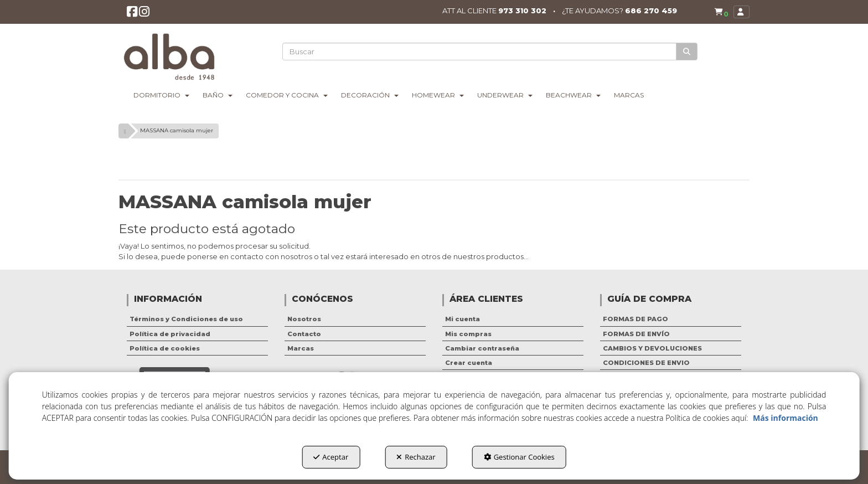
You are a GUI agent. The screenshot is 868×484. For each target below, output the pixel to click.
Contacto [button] (304, 334)
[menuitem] (719, 12)
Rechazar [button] (416, 457)
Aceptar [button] (331, 457)
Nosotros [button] (304, 319)
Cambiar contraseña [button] (482, 348)
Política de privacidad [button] (170, 334)
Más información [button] (786, 418)
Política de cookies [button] (165, 348)
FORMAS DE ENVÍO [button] (636, 334)
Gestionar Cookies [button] (519, 457)
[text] (480, 52)
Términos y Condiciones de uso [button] (186, 319)
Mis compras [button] (468, 334)
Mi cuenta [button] (463, 319)
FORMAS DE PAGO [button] (635, 319)
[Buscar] (687, 52)
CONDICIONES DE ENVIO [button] (646, 363)
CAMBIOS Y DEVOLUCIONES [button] (652, 348)
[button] (133, 15)
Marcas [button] (301, 348)
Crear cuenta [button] (469, 363)
